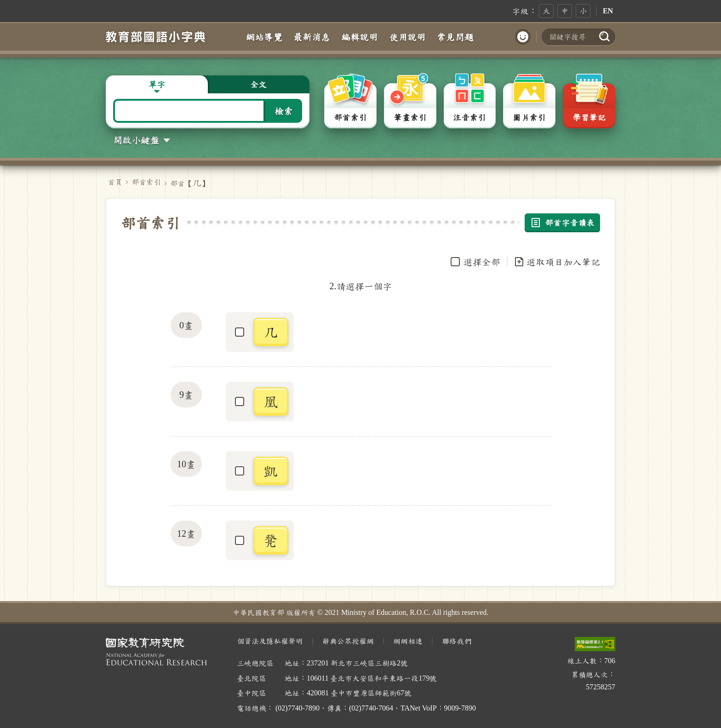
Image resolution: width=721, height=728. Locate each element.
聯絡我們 (457, 641)
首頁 (115, 182)
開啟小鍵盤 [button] (136, 140)
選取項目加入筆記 (557, 262)
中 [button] (565, 11)
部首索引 (146, 182)
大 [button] (546, 11)
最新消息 (312, 37)
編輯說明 (360, 37)
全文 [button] (258, 84)
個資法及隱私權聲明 (270, 641)
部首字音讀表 (562, 223)
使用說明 (407, 37)
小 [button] (583, 11)
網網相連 (408, 641)
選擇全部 (482, 262)
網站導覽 (264, 37)
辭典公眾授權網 (348, 641)
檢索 (284, 111)
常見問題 (455, 37)
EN (608, 11)
